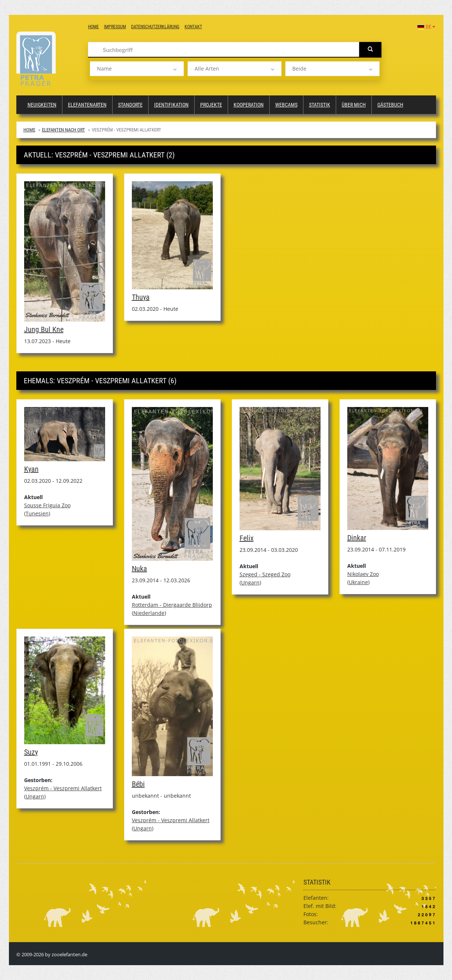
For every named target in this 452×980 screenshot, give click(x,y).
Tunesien (37, 513)
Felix (247, 538)
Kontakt (193, 27)
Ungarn (250, 582)
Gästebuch (390, 105)
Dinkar (357, 538)
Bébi (138, 784)
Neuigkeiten (42, 105)
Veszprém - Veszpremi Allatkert (63, 788)
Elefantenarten (87, 105)
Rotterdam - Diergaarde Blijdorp (172, 605)
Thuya (141, 297)
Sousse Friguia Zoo (47, 505)
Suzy (31, 752)
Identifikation (171, 105)
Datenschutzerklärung (155, 27)
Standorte (130, 105)
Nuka (139, 569)
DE (426, 27)
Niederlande (149, 613)
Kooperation (249, 105)
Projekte (211, 105)
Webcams (286, 105)
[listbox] (137, 69)
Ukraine (358, 582)
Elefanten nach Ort (64, 130)
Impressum (115, 27)
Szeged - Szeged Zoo (265, 574)
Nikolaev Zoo (363, 574)
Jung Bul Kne (44, 329)
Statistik (320, 105)
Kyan (31, 469)
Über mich (354, 105)
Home (93, 27)
